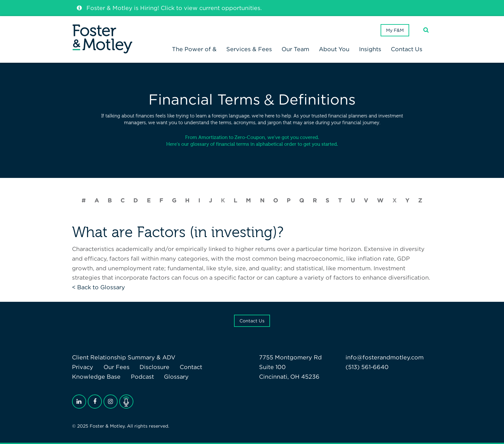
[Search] (426, 30)
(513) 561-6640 (367, 367)
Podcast (142, 377)
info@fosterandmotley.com (385, 357)
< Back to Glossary (99, 287)
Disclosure (154, 367)
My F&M (395, 30)
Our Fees (117, 367)
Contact (191, 367)
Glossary (176, 377)
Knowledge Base (96, 377)
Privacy (83, 367)
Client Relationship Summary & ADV (124, 357)
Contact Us (252, 321)
